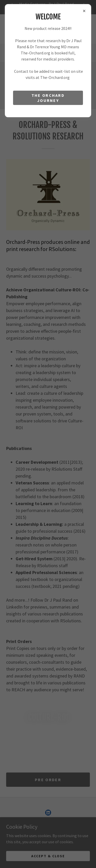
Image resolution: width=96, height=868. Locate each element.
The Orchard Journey (48, 98)
